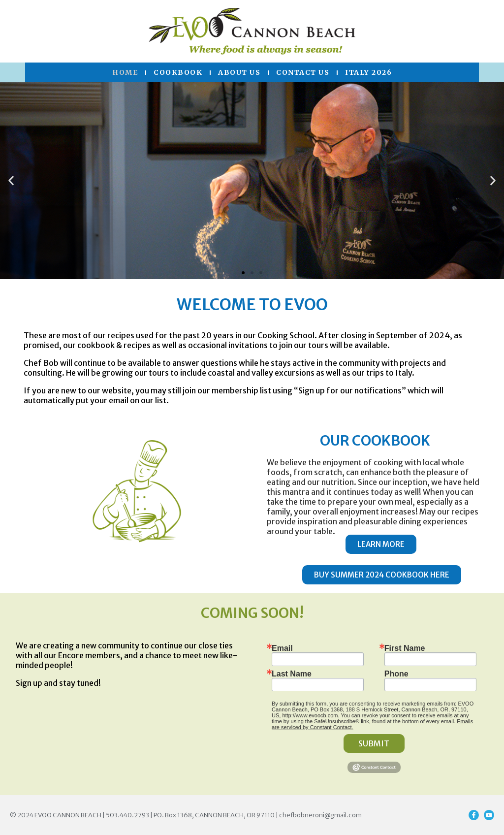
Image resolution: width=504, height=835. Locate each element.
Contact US (303, 72)
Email (282, 648)
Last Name (292, 674)
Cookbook (178, 72)
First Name (405, 648)
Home (125, 72)
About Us (239, 72)
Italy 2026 (368, 72)
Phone (396, 674)
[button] (11, 181)
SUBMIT (374, 743)
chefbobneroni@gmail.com (320, 815)
